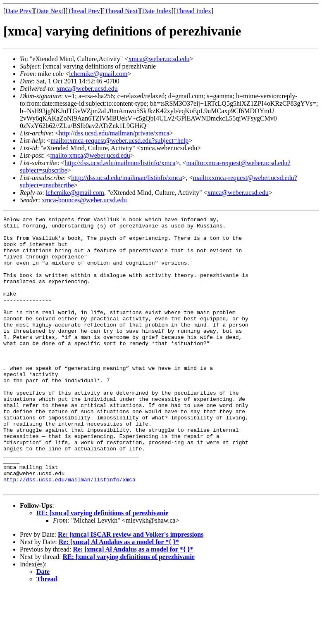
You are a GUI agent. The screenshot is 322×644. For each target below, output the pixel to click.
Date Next (50, 11)
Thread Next (121, 11)
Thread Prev (84, 11)
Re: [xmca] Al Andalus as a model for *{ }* (119, 596)
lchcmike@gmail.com (98, 74)
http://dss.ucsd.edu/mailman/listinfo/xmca (120, 163)
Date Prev (19, 11)
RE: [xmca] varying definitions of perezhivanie (102, 567)
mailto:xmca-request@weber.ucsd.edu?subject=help (119, 141)
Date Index (157, 11)
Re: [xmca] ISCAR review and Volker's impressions (131, 589)
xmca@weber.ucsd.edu (159, 59)
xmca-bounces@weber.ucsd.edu (84, 200)
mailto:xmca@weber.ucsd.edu (90, 155)
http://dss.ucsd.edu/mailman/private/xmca (114, 133)
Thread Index (193, 11)
